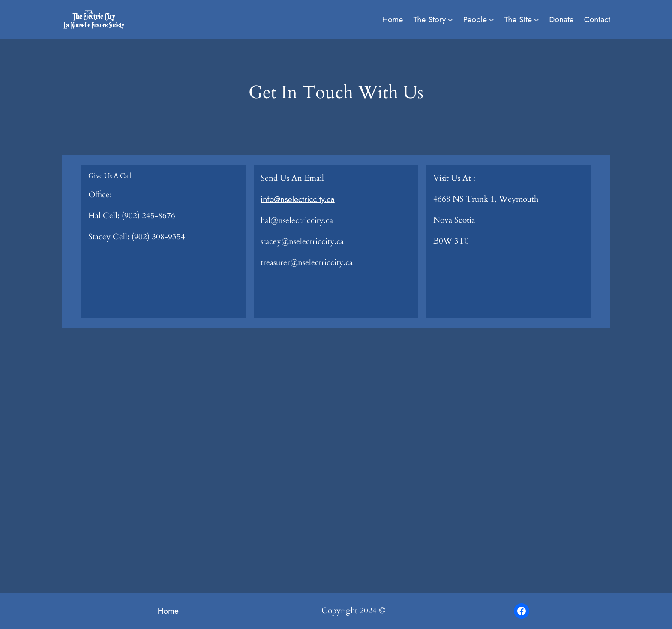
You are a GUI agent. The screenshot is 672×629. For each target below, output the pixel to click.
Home (168, 611)
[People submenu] (492, 20)
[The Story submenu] (450, 20)
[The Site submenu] (537, 20)
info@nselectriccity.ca (298, 199)
